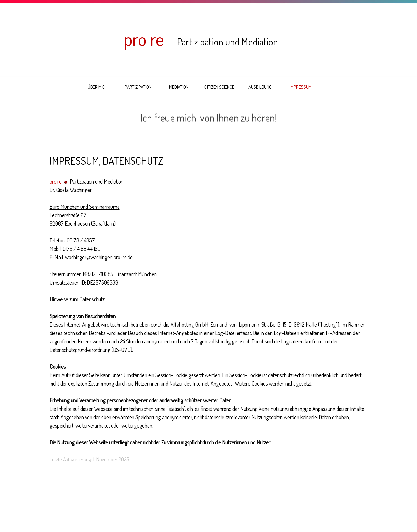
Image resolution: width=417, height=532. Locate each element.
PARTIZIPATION (138, 87)
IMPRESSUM (301, 87)
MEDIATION (179, 87)
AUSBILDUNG (260, 87)
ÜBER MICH (98, 87)
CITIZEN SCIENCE (219, 87)
